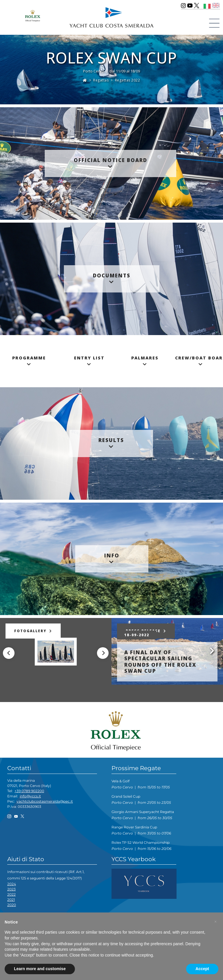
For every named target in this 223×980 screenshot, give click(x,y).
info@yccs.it (30, 796)
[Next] (103, 653)
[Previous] (9, 653)
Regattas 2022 (128, 80)
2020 (12, 905)
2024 (12, 884)
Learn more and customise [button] (40, 969)
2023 (11, 889)
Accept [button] (202, 969)
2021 (11, 900)
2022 (11, 894)
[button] (215, 922)
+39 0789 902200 (29, 791)
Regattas (101, 80)
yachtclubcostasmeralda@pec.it (45, 801)
